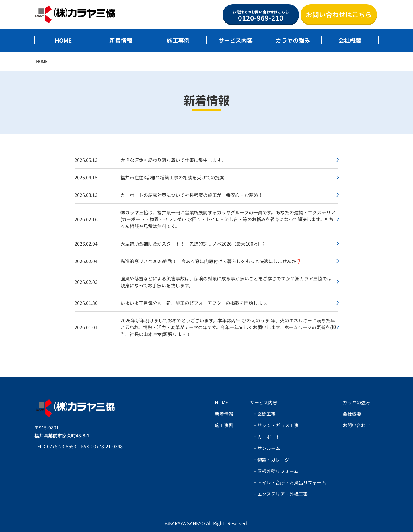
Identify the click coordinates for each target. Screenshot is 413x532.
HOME (63, 40)
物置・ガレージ (273, 460)
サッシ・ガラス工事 (278, 425)
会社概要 (350, 40)
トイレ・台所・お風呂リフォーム (292, 482)
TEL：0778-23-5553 (55, 446)
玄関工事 (266, 414)
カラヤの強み (293, 40)
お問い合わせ (356, 425)
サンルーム (269, 448)
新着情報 (121, 40)
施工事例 (178, 40)
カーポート (269, 437)
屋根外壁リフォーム (278, 471)
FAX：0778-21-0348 (102, 446)
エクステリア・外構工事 (283, 494)
